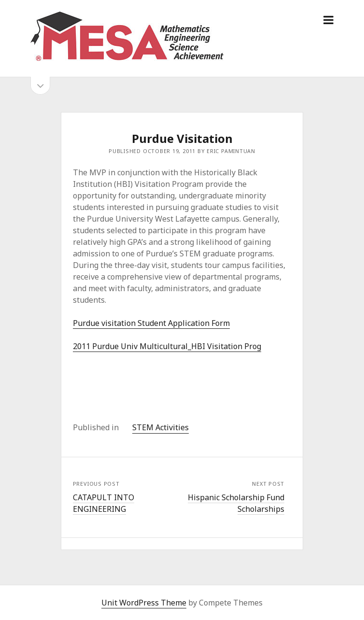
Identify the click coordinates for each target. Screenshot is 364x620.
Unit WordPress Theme (144, 603)
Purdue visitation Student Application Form (151, 323)
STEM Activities (161, 427)
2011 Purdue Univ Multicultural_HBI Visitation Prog (167, 346)
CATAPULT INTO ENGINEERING (104, 503)
